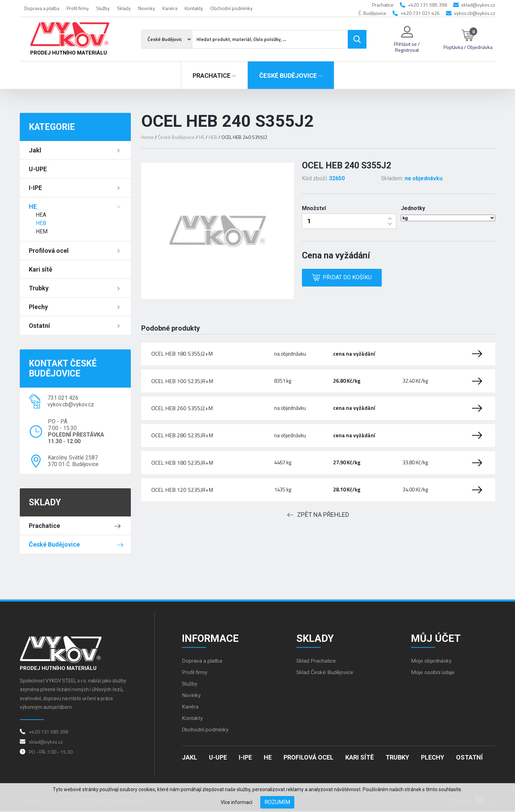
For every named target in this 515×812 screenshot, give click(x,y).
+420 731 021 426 (420, 13)
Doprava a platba (42, 8)
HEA (41, 215)
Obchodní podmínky (231, 8)
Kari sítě (41, 269)
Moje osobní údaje (433, 673)
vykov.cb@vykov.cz (475, 13)
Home (147, 137)
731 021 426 (63, 398)
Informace (211, 639)
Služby (103, 8)
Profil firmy (78, 8)
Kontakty (194, 8)
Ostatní (39, 326)
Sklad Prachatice (317, 662)
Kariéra (170, 8)
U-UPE (38, 169)
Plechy (38, 307)
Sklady (124, 8)
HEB (41, 223)
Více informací (237, 802)
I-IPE (35, 188)
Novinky (147, 8)
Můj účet (436, 639)
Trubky (39, 288)
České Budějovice (54, 544)
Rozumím (277, 802)
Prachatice (44, 526)
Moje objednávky (431, 662)
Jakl (35, 150)
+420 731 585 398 (427, 5)
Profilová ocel (49, 251)
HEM (42, 231)
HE (33, 206)
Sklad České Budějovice (326, 673)
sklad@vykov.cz (478, 5)
